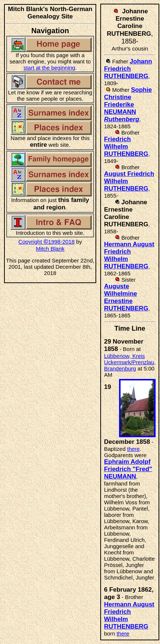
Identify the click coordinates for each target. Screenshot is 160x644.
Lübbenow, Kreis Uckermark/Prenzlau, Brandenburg (130, 362)
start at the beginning (49, 68)
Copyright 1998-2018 (47, 242)
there (133, 449)
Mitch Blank (50, 249)
